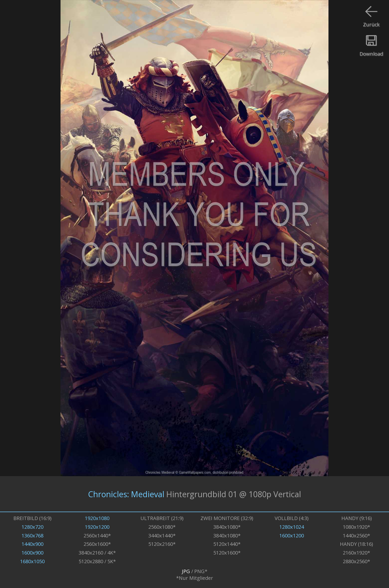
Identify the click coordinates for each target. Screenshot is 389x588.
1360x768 (32, 536)
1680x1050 (32, 561)
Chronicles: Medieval (126, 494)
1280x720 (32, 527)
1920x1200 (97, 527)
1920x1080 (97, 518)
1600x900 (32, 553)
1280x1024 (292, 527)
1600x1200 (292, 536)
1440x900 (32, 544)
